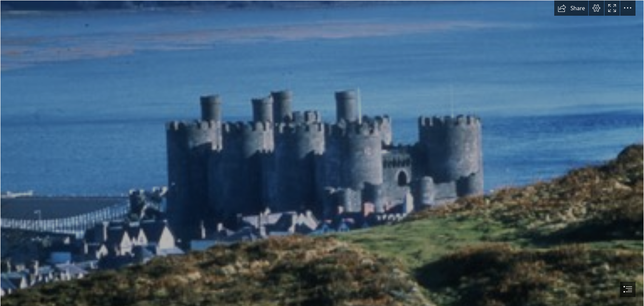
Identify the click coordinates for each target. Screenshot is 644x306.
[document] (322, 153)
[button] (571, 8)
